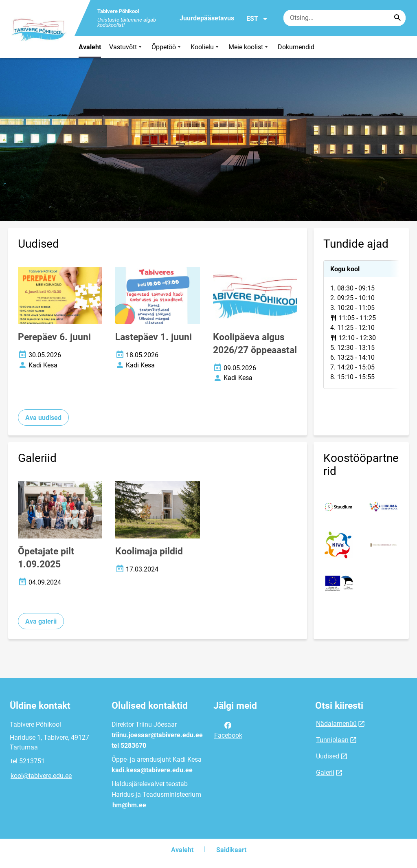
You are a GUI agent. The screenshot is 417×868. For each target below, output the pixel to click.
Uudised (328, 756)
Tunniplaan (332, 740)
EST (257, 19)
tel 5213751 (28, 761)
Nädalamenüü (336, 724)
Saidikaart (231, 850)
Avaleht (90, 47)
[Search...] (397, 18)
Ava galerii (41, 621)
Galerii (325, 772)
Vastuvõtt (126, 47)
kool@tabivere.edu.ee (41, 776)
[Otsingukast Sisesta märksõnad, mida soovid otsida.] (345, 18)
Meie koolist (249, 47)
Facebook (228, 730)
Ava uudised (43, 418)
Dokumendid (296, 47)
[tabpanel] (361, 325)
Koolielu (205, 47)
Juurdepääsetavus (207, 18)
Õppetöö (167, 47)
